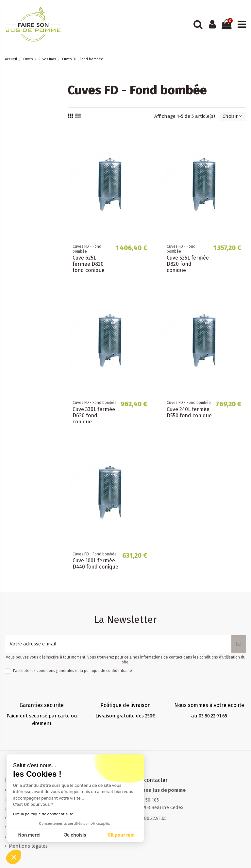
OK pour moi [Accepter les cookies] (68, 835)
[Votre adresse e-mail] (118, 644)
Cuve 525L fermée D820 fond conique (188, 264)
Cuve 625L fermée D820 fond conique (89, 264)
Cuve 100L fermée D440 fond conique (95, 564)
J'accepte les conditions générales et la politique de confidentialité (72, 671)
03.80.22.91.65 (152, 818)
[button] (14, 857)
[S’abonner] (239, 644)
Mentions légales (28, 846)
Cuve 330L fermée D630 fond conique (94, 416)
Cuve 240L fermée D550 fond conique (189, 412)
